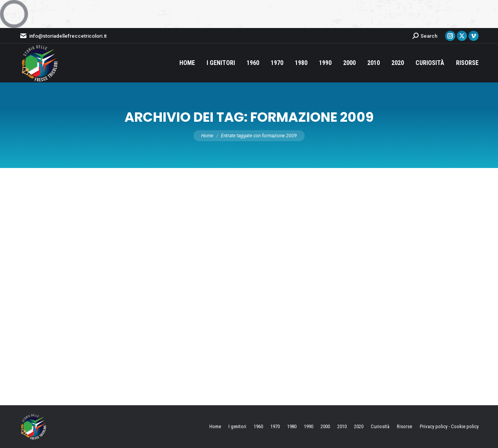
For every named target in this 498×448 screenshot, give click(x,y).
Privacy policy (434, 426)
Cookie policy (465, 426)
